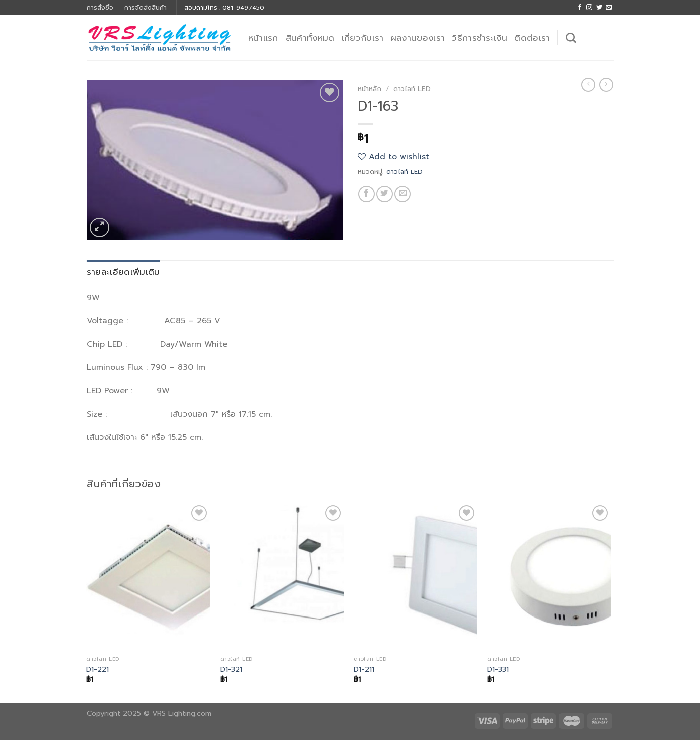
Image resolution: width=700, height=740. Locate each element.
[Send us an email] (609, 8)
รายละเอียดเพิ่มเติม (123, 272)
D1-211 (364, 669)
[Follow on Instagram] (589, 8)
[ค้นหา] (571, 38)
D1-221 (98, 669)
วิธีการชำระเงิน (479, 38)
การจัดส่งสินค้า (146, 7)
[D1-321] (282, 577)
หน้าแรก (263, 38)
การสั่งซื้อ (100, 7)
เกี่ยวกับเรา (363, 38)
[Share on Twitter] (385, 194)
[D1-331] (549, 577)
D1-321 (231, 669)
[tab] (123, 272)
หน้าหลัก (370, 89)
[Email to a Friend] (403, 194)
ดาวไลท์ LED (412, 89)
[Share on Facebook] (367, 194)
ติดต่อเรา (532, 38)
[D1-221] (148, 577)
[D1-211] (416, 577)
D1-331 (498, 669)
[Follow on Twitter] (599, 8)
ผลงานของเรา (418, 38)
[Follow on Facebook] (580, 8)
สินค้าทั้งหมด (310, 38)
